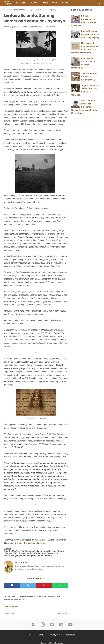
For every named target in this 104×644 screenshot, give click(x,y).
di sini (13, 543)
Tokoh (55, 3)
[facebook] (12, 585)
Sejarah (33, 3)
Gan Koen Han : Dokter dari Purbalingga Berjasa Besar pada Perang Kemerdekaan (84, 107)
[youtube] (70, 626)
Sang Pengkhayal (57, 643)
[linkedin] (61, 626)
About (32, 635)
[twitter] (28, 585)
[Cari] (99, 4)
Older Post (62, 613)
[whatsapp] (60, 585)
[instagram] (43, 626)
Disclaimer (71, 635)
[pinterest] (44, 585)
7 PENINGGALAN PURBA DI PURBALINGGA (89, 77)
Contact (42, 635)
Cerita (65, 3)
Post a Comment (11, 607)
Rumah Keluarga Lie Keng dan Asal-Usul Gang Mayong (90, 34)
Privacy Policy (56, 635)
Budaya (45, 3)
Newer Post (10, 613)
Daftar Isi (21, 3)
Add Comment (50, 27)
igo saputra (15, 27)
